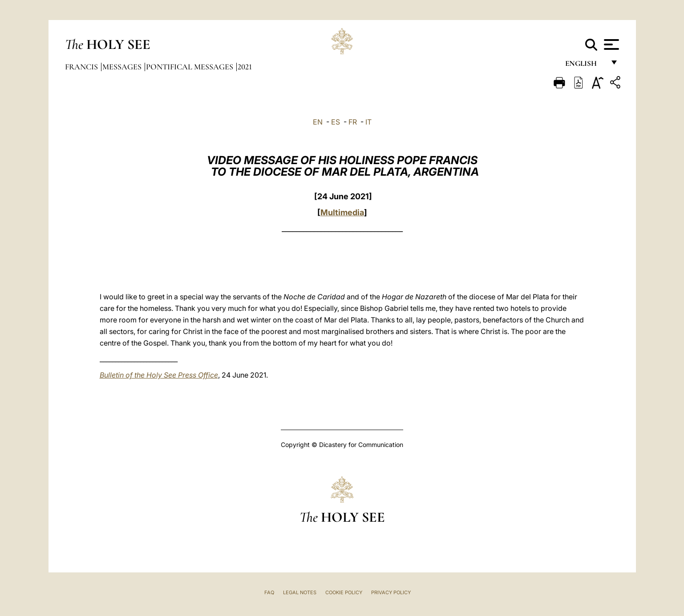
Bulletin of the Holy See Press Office (159, 375)
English (585, 66)
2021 (245, 67)
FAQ (269, 592)
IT (368, 122)
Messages (123, 67)
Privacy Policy (391, 592)
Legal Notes (300, 592)
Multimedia (342, 212)
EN (318, 122)
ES (336, 122)
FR (353, 122)
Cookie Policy (344, 592)
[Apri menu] (610, 44)
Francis (82, 67)
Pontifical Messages (190, 67)
